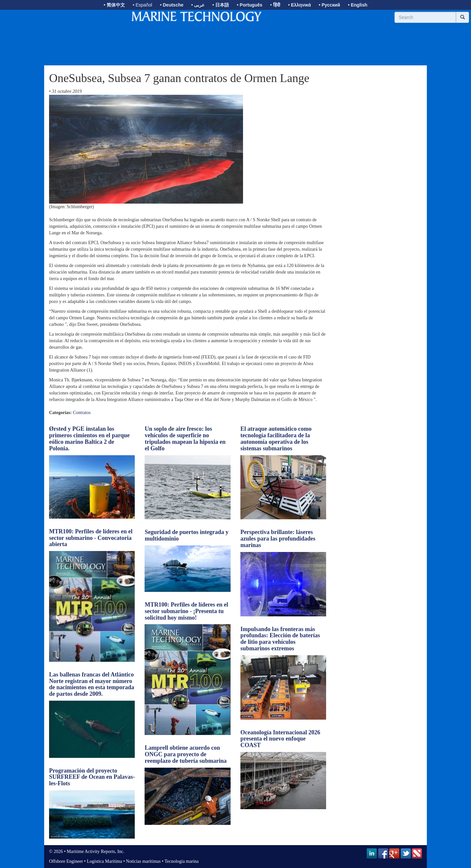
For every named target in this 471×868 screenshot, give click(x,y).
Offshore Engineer (66, 861)
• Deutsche (172, 5)
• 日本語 (221, 5)
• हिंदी (275, 5)
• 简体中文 (114, 5)
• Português (250, 5)
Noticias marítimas (143, 861)
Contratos (82, 413)
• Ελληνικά (300, 5)
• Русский (329, 5)
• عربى (198, 5)
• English (358, 5)
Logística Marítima (104, 861)
